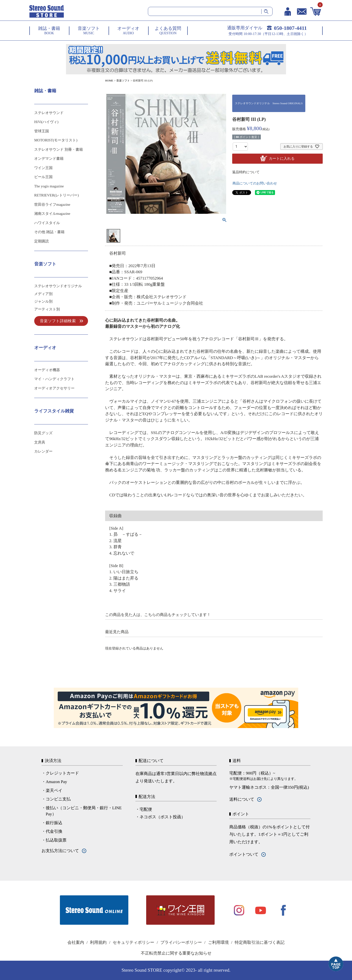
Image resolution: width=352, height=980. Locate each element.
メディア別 (43, 294)
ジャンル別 (43, 301)
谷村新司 (118, 253)
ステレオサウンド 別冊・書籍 (59, 149)
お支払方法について (60, 851)
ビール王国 (43, 177)
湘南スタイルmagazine (52, 214)
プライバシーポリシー (181, 942)
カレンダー (43, 451)
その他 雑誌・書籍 (49, 232)
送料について (242, 799)
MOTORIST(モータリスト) (56, 140)
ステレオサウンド (49, 113)
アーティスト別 (47, 309)
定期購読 (42, 241)
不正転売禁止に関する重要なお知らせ (176, 953)
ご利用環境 (218, 942)
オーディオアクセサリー (54, 388)
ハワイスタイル (47, 223)
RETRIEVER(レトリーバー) (56, 195)
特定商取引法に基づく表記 (260, 942)
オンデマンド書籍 (49, 159)
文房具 (40, 442)
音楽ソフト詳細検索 (58, 321)
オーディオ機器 (47, 370)
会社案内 (76, 942)
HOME (109, 80)
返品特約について (246, 172)
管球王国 (42, 131)
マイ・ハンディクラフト (54, 379)
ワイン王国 (43, 168)
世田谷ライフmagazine (52, 205)
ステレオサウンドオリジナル (58, 286)
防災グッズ (43, 433)
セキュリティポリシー (133, 942)
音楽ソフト (123, 80)
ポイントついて (244, 854)
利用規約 (98, 942)
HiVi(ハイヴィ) (46, 122)
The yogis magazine (49, 186)
